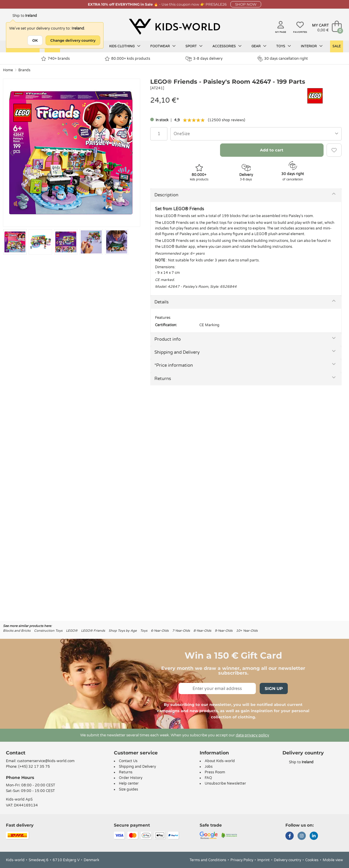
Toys (284, 46)
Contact (16, 753)
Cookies (312, 860)
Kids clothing (125, 46)
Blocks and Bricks (17, 631)
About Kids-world (220, 761)
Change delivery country (73, 40)
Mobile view (333, 860)
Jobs (209, 767)
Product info (168, 339)
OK (35, 40)
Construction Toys (48, 631)
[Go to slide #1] (15, 242)
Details (161, 302)
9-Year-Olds (224, 631)
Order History (131, 778)
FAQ (208, 778)
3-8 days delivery (204, 59)
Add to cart (272, 150)
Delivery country (287, 860)
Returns (163, 379)
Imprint (264, 860)
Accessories (227, 46)
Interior (312, 46)
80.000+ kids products (127, 59)
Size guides (129, 789)
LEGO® (72, 631)
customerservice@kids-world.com (46, 761)
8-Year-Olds (202, 631)
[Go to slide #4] (91, 242)
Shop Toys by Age (123, 631)
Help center (129, 783)
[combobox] (256, 134)
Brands (24, 70)
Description (166, 195)
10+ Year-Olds (247, 631)
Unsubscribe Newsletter (225, 783)
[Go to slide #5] (117, 242)
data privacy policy (252, 735)
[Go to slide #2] (40, 242)
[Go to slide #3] (66, 242)
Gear (259, 46)
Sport (194, 46)
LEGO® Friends (93, 631)
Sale (337, 46)
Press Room (215, 772)
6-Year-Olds (160, 631)
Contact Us (128, 761)
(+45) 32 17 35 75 (34, 767)
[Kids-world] (174, 27)
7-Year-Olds (181, 631)
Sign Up (274, 688)
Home (8, 70)
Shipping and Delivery (177, 352)
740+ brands (55, 59)
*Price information (174, 365)
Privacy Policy (242, 860)
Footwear (163, 46)
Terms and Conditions (208, 860)
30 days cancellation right (283, 59)
